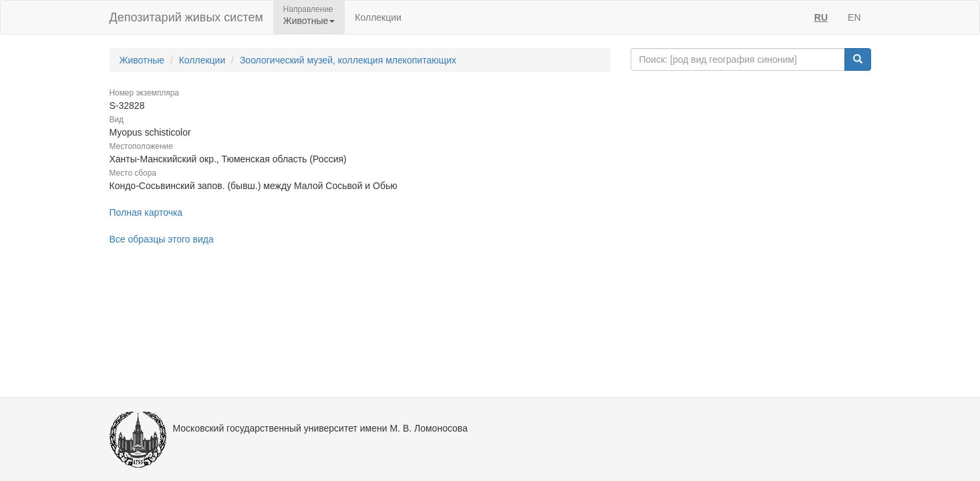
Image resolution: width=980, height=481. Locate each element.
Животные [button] (309, 21)
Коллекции (378, 17)
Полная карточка (146, 212)
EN (854, 17)
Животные (142, 60)
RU (821, 17)
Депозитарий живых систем (186, 17)
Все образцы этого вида (162, 239)
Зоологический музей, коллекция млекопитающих (348, 60)
